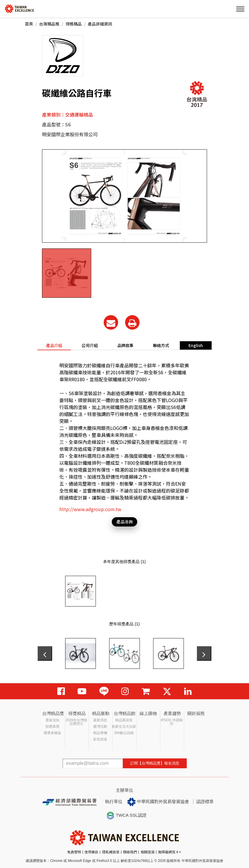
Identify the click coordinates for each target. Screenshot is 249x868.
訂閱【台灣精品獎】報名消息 (155, 763)
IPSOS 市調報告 (172, 722)
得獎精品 (74, 24)
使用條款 (91, 852)
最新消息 (100, 720)
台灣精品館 (125, 713)
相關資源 (148, 852)
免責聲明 (74, 852)
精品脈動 (101, 713)
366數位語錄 (124, 733)
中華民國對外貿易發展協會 (158, 802)
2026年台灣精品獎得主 (76, 722)
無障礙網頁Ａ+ (170, 852)
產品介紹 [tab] (54, 345)
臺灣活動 (100, 727)
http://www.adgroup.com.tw (90, 509)
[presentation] (45, 653)
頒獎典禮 (52, 727)
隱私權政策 (111, 852)
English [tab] (196, 345)
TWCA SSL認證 (126, 816)
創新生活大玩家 (124, 727)
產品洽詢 (124, 522)
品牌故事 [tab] (125, 345)
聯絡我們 (130, 852)
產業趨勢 (172, 713)
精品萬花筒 (124, 720)
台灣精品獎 (49, 24)
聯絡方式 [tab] (161, 345)
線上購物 (148, 713)
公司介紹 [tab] (90, 345)
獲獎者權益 (52, 733)
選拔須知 (52, 720)
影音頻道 (100, 739)
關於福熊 (196, 713)
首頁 (29, 24)
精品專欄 (100, 733)
